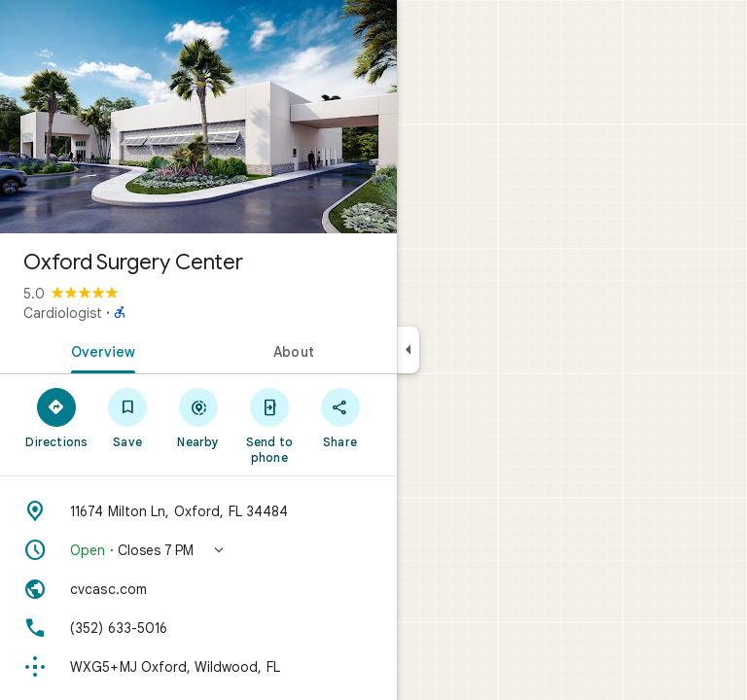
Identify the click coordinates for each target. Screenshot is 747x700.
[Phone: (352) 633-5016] (198, 628)
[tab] (99, 350)
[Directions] (57, 417)
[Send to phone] (269, 425)
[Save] (128, 417)
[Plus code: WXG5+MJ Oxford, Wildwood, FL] (198, 667)
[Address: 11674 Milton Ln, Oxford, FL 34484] (198, 511)
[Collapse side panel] (408, 350)
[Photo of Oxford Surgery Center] (198, 117)
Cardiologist (63, 313)
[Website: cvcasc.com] (198, 589)
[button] (198, 550)
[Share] (340, 417)
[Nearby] (199, 417)
